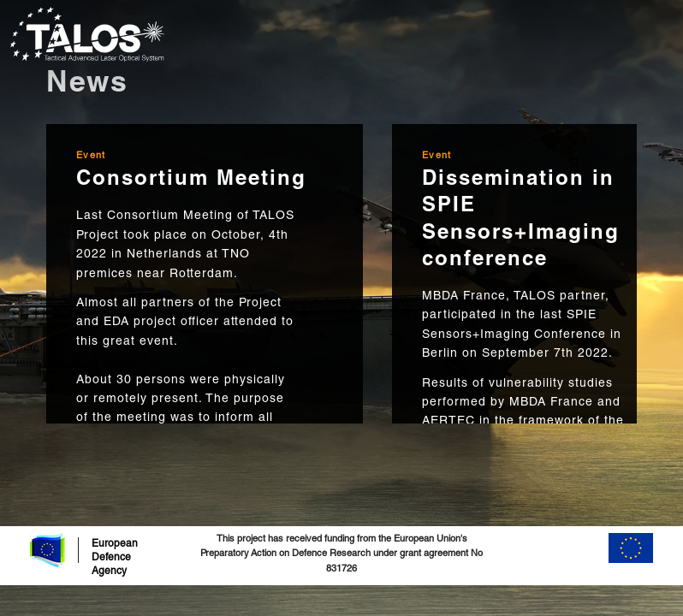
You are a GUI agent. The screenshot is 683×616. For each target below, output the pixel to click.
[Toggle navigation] (662, 35)
